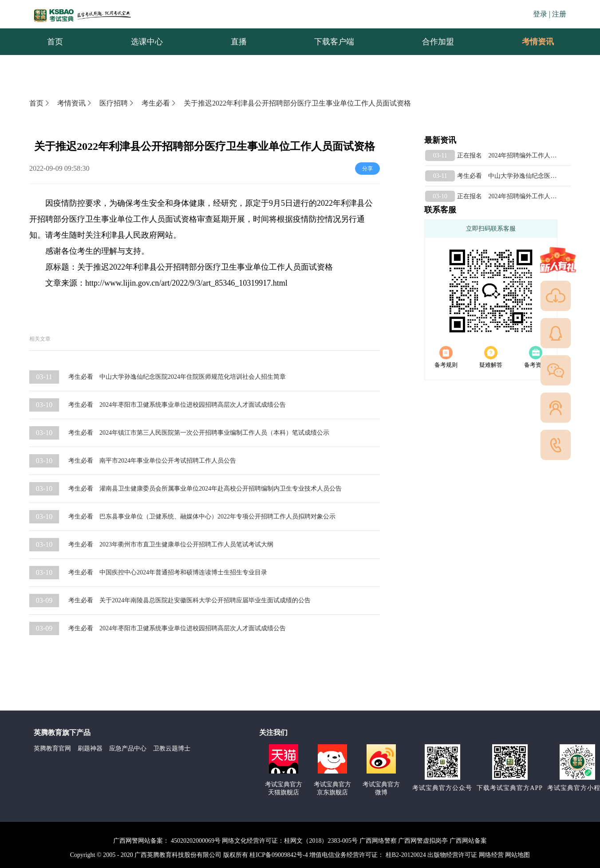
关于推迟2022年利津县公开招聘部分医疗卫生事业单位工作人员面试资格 (297, 103)
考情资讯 (531, 42)
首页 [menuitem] (55, 42)
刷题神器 (90, 748)
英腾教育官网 (52, 748)
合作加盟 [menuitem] (438, 42)
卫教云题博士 (172, 748)
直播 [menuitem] (239, 42)
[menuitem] (537, 42)
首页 (40, 103)
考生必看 (159, 103)
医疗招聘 (117, 103)
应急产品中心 (128, 748)
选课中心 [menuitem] (147, 42)
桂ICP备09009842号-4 (278, 855)
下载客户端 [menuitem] (334, 42)
